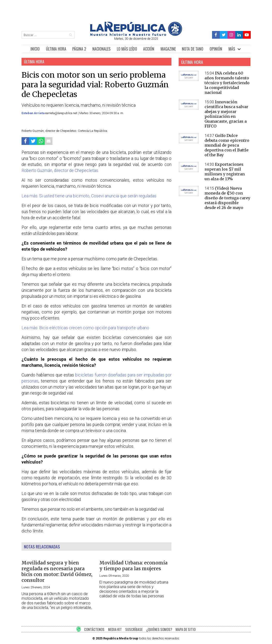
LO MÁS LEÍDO (127, 49)
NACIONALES (101, 49)
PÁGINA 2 (79, 49)
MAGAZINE (168, 49)
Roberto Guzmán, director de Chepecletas (60, 171)
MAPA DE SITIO (186, 629)
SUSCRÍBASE (134, 629)
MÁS (232, 49)
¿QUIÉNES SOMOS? (159, 629)
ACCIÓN (149, 49)
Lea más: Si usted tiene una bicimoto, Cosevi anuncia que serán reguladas (89, 196)
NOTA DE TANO (193, 49)
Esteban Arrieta (33, 113)
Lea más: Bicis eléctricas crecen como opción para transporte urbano (86, 328)
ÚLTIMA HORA (56, 49)
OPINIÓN (216, 49)
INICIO (35, 49)
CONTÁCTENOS (94, 629)
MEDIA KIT (115, 629)
